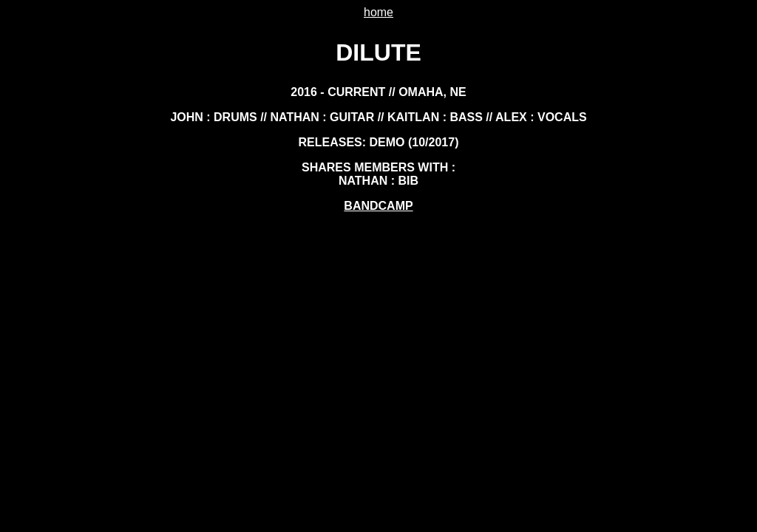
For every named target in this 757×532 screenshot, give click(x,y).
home (378, 12)
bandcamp (378, 206)
